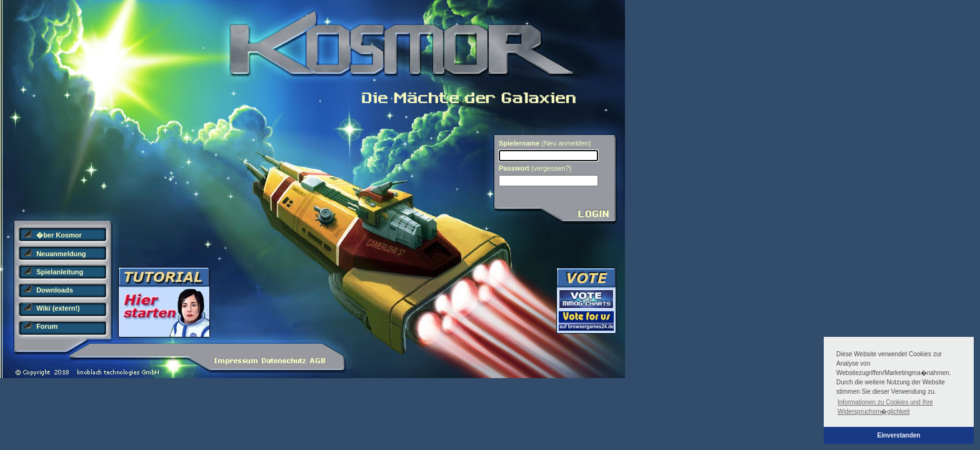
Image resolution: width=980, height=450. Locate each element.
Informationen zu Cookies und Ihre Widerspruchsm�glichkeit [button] (885, 407)
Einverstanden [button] (899, 435)
